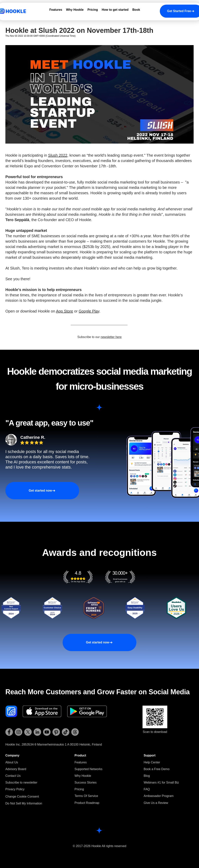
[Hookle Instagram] (19, 732)
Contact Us (13, 776)
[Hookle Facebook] (9, 732)
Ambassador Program (159, 796)
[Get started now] (42, 491)
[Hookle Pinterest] (56, 732)
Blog (147, 776)
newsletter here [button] (111, 337)
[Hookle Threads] (75, 732)
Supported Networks (88, 769)
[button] (21, 782)
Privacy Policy (15, 789)
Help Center (152, 762)
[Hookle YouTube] (47, 732)
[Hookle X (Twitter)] (28, 732)
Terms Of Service (86, 796)
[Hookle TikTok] (66, 732)
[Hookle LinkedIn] (37, 732)
